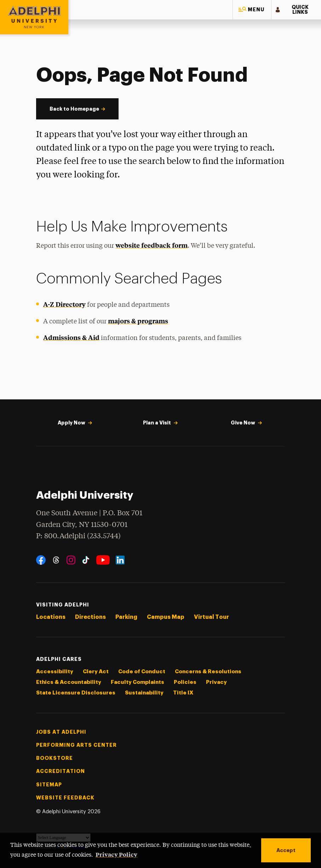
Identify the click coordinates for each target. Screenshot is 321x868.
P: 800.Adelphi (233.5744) (78, 535)
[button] (252, 10)
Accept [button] (286, 850)
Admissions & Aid (71, 337)
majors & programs (138, 321)
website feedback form (151, 245)
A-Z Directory (64, 304)
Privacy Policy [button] (116, 854)
